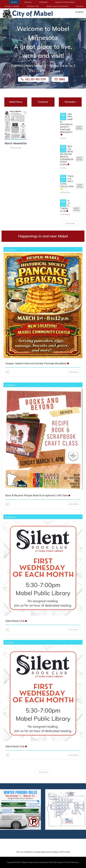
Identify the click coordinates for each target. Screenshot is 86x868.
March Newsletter (16, 143)
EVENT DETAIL (79, 128)
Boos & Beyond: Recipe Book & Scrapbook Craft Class (67, 155)
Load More (70, 223)
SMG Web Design (56, 862)
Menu (81, 12)
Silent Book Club (15, 621)
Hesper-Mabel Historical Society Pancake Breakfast (66, 123)
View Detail (74, 372)
